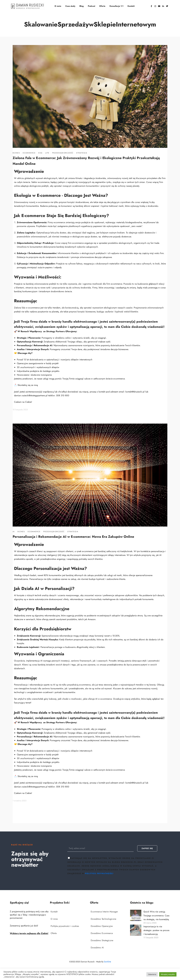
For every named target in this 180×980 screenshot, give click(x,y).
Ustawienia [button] (152, 974)
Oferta (102, 6)
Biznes (16, 153)
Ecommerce (29, 153)
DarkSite (107, 962)
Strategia (82, 153)
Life (47, 153)
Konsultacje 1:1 (116, 6)
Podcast (91, 6)
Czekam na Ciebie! (23, 402)
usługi (46, 379)
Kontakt (131, 6)
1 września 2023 (20, 801)
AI (14, 532)
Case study (70, 6)
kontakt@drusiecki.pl (135, 392)
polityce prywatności (99, 873)
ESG (40, 153)
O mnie (58, 6)
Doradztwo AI (97, 948)
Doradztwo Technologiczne (103, 919)
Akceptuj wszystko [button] (168, 974)
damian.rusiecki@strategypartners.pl (31, 395)
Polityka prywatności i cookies (65, 926)
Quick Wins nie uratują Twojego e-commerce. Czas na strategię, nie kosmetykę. (156, 915)
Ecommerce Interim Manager (104, 912)
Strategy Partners (55, 331)
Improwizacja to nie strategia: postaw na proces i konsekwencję (156, 930)
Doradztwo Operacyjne (102, 926)
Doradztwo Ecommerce (102, 933)
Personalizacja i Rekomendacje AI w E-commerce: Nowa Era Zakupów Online (73, 537)
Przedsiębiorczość (63, 153)
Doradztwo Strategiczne (102, 940)
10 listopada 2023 (20, 410)
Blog (82, 6)
